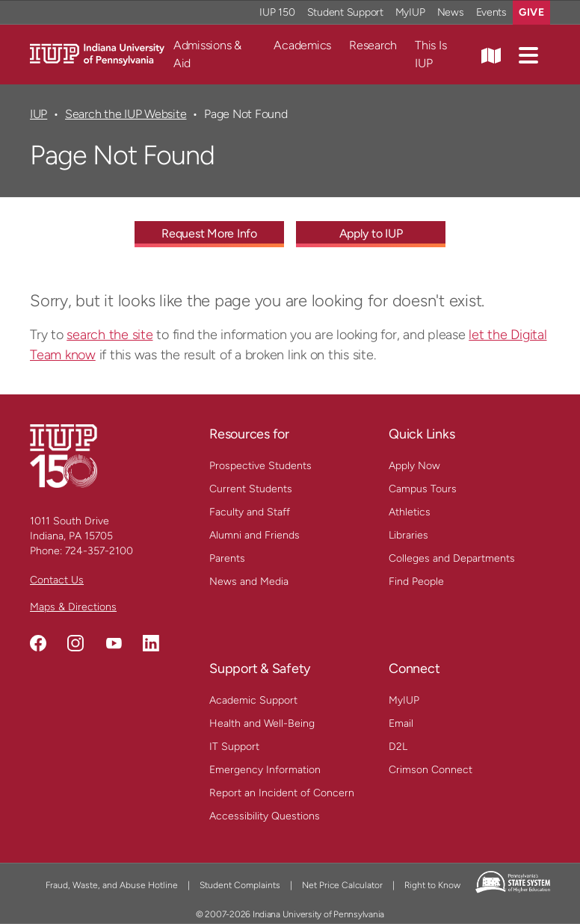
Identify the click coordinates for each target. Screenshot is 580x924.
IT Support (234, 747)
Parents (227, 558)
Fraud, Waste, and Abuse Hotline (112, 885)
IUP (38, 114)
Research (373, 45)
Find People (416, 582)
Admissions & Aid (207, 54)
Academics (302, 45)
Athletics (410, 512)
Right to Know (432, 885)
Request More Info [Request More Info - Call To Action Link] (209, 233)
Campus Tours (423, 489)
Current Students (251, 489)
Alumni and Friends (254, 535)
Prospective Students (260, 466)
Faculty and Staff (250, 512)
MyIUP (404, 700)
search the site (109, 335)
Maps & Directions (73, 607)
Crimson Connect (431, 770)
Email (401, 723)
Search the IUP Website (126, 114)
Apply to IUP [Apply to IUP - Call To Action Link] (371, 233)
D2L (398, 747)
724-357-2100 (99, 551)
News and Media (249, 582)
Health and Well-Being (262, 723)
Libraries (408, 535)
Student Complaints (240, 885)
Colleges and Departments (452, 558)
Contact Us (57, 580)
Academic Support (253, 700)
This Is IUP (431, 54)
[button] (528, 55)
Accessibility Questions (265, 816)
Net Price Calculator (342, 885)
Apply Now (414, 466)
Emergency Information (265, 770)
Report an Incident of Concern (282, 793)
